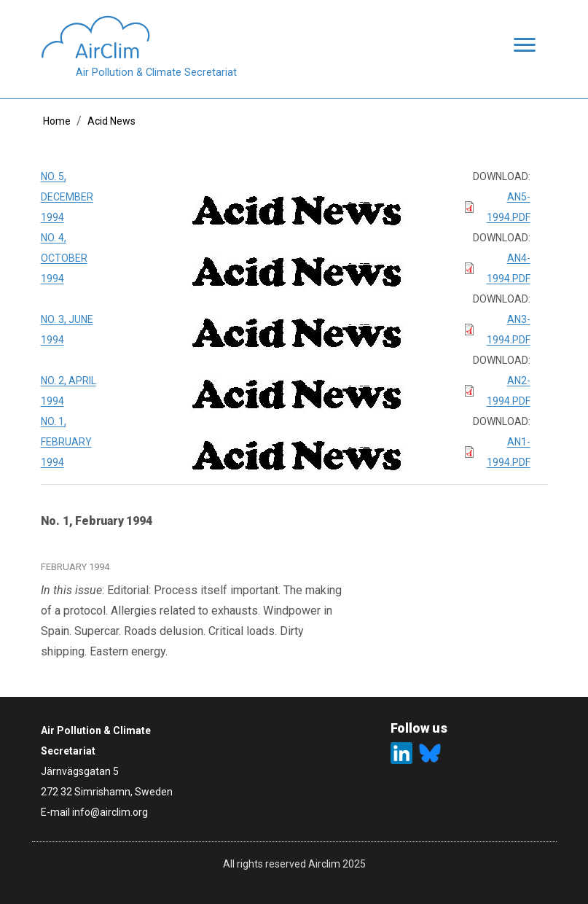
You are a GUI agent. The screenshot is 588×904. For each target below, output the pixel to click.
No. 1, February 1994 (66, 442)
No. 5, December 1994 (67, 197)
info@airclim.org (110, 812)
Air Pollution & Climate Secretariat (156, 73)
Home (57, 121)
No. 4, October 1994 (64, 258)
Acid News (111, 121)
